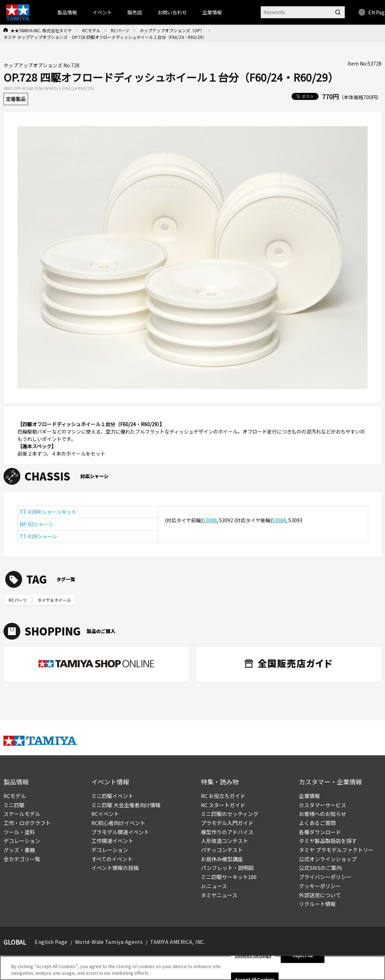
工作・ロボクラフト (27, 823)
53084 (279, 520)
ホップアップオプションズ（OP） (172, 30)
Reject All (303, 956)
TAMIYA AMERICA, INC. (178, 942)
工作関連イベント (112, 841)
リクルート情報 (317, 904)
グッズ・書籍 (19, 850)
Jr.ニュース (214, 886)
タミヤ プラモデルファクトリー (336, 850)
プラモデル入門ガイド (227, 823)
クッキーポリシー (320, 886)
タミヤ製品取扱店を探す (328, 841)
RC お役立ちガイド (223, 796)
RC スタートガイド (223, 805)
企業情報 (309, 796)
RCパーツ (120, 30)
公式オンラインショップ (328, 859)
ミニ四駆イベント (112, 796)
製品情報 (67, 12)
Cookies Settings (253, 956)
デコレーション (22, 841)
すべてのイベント (112, 859)
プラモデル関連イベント (120, 832)
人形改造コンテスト (225, 841)
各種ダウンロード (320, 832)
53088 (210, 520)
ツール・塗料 (19, 832)
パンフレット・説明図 (227, 868)
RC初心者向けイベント (118, 823)
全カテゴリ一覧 (22, 859)
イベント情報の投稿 (115, 868)
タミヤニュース (219, 895)
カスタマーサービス (323, 805)
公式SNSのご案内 (320, 868)
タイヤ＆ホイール (54, 600)
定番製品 (16, 99)
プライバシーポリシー (325, 877)
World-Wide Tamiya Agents (109, 942)
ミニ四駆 (14, 805)
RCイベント (105, 814)
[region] (192, 968)
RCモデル (91, 30)
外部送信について (320, 895)
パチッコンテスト (222, 850)
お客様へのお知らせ (323, 814)
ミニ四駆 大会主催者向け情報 (126, 805)
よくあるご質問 (317, 823)
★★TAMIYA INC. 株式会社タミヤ (41, 30)
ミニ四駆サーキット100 (229, 877)
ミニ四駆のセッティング (230, 814)
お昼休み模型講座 (222, 859)
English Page (51, 942)
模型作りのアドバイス (227, 832)
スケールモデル (22, 814)
